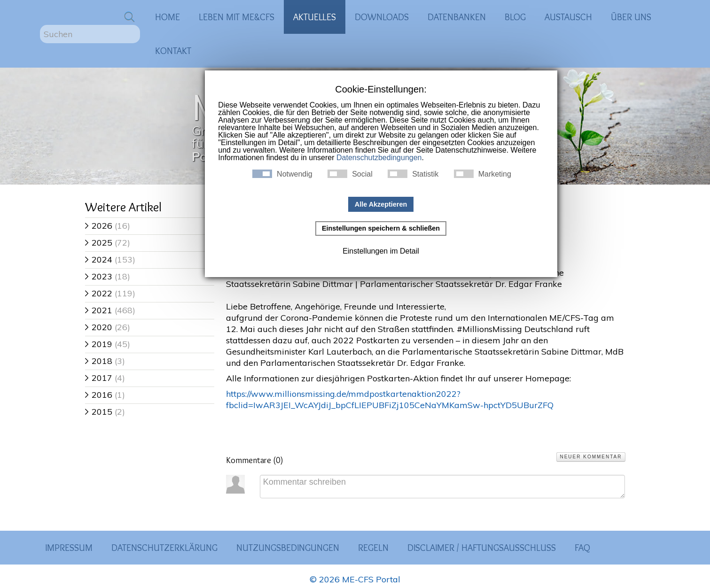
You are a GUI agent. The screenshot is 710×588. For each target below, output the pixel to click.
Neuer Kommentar (591, 457)
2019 (99, 344)
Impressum (69, 548)
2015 (99, 412)
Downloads (382, 17)
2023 (99, 276)
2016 (99, 395)
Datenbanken (457, 17)
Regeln (373, 548)
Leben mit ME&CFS (237, 17)
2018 (99, 361)
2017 (99, 378)
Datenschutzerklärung (164, 548)
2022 (99, 293)
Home (168, 17)
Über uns (631, 17)
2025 (99, 243)
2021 (99, 310)
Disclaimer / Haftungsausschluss (482, 548)
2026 (99, 226)
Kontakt (173, 51)
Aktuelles (315, 17)
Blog (515, 17)
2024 (99, 259)
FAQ (582, 548)
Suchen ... (40, 25)
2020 (99, 327)
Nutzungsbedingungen (288, 548)
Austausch (568, 17)
